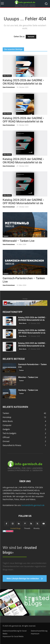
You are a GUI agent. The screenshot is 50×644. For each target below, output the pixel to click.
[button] (5, 639)
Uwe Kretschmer (9, 87)
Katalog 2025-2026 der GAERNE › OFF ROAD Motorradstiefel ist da (23, 120)
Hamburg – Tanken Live (28, 390)
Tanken (6, 236)
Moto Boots (7, 76)
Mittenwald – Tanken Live (19, 241)
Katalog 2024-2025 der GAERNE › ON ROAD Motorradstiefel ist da (23, 161)
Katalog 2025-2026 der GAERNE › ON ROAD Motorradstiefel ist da (23, 82)
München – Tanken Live (28, 377)
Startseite (31, 37)
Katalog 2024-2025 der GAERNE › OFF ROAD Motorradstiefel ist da (23, 202)
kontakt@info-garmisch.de (33, 505)
